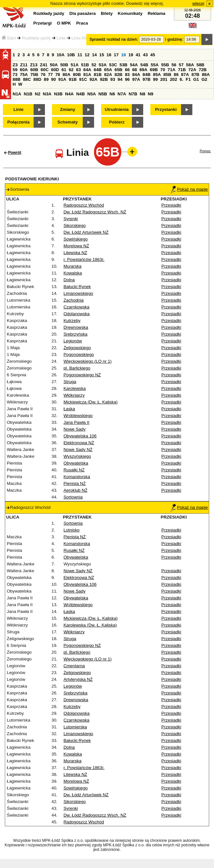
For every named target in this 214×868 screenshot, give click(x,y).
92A (93, 79)
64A (87, 70)
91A (62, 79)
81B (98, 75)
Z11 (24, 65)
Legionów (73, 341)
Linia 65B (80, 38)
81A (87, 75)
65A (108, 70)
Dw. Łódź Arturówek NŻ (86, 232)
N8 (142, 94)
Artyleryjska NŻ (78, 679)
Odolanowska (76, 314)
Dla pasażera (83, 13)
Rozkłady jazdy (36, 38)
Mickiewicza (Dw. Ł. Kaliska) (90, 402)
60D (55, 70)
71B (182, 70)
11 (80, 55)
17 (116, 55)
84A (136, 75)
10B (71, 55)
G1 (196, 79)
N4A (69, 94)
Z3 (15, 65)
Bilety (107, 13)
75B (34, 75)
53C (113, 65)
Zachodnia (73, 300)
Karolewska (75, 388)
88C (27, 79)
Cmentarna (74, 666)
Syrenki (70, 219)
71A (171, 70)
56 (174, 65)
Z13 (34, 65)
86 (176, 75)
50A (54, 65)
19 (131, 55)
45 (153, 55)
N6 (112, 94)
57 (181, 65)
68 (135, 70)
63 (78, 70)
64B (98, 70)
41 (138, 55)
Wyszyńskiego (77, 456)
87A (185, 75)
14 (95, 55)
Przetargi (43, 23)
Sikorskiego (75, 225)
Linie (61, 38)
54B (144, 65)
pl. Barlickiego (77, 368)
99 (155, 79)
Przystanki (166, 109)
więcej (198, 3)
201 (164, 79)
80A (66, 75)
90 (53, 79)
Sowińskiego (75, 239)
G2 (204, 79)
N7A (122, 94)
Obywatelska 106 (80, 436)
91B (73, 79)
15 (102, 55)
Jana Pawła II (76, 422)
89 (46, 79)
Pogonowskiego (79, 354)
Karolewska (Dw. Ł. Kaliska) (90, 625)
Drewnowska (76, 327)
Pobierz (117, 122)
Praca (82, 23)
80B (77, 75)
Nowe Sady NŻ (78, 450)
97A (136, 79)
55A (155, 65)
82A (108, 75)
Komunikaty (130, 13)
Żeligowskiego (77, 348)
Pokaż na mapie (189, 189)
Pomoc (205, 151)
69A (143, 70)
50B (64, 65)
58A (190, 65)
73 (15, 75)
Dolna (69, 280)
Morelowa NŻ (76, 246)
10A (60, 55)
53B (123, 65)
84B (146, 75)
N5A (92, 94)
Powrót (15, 153)
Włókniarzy (74, 395)
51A (75, 65)
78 (58, 75)
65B (118, 70)
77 (50, 75)
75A (24, 75)
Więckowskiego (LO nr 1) (87, 361)
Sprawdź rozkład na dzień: (114, 39)
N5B (103, 94)
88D (37, 79)
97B (146, 79)
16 (109, 55)
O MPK (64, 23)
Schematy (68, 122)
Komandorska (77, 477)
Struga (70, 382)
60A (24, 70)
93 (113, 79)
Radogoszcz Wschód (84, 205)
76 (43, 75)
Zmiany (68, 109)
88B (16, 79)
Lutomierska (75, 727)
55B (165, 65)
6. (182, 79)
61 (64, 70)
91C (83, 79)
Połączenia (19, 122)
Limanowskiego (78, 293)
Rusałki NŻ (74, 470)
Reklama (157, 13)
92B (104, 79)
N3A (47, 94)
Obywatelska (76, 463)
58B (200, 65)
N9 (150, 94)
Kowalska (73, 273)
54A (134, 65)
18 (124, 55)
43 (145, 55)
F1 (188, 79)
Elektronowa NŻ (79, 443)
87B (195, 75)
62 (71, 70)
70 (163, 70)
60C (45, 70)
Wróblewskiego (78, 416)
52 (94, 65)
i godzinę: (174, 39)
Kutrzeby (72, 321)
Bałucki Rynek (77, 287)
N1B (28, 94)
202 (174, 79)
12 (87, 55)
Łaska (69, 409)
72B (203, 70)
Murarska (72, 266)
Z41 (44, 65)
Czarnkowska (76, 307)
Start (9, 38)
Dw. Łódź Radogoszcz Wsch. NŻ (95, 212)
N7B (133, 94)
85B (167, 75)
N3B (58, 94)
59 (15, 70)
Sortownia (73, 497)
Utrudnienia (117, 109)
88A (206, 75)
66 (127, 70)
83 (127, 75)
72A (192, 70)
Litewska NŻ (75, 253)
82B (118, 75)
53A (102, 65)
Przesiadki (171, 205)
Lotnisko (71, 530)
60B (34, 70)
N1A (17, 94)
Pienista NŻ (75, 483)
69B (154, 70)
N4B (81, 94)
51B (85, 65)
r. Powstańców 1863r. (84, 259)
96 (127, 79)
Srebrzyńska (75, 334)
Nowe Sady (74, 429)
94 (120, 79)
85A (157, 75)
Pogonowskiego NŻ (82, 375)
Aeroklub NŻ (75, 490)
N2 (38, 94)
